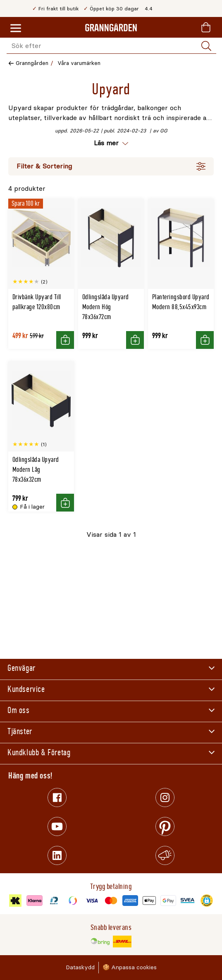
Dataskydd (80, 967)
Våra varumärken (79, 63)
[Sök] (206, 46)
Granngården (32, 63)
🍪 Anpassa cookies (130, 967)
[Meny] (16, 29)
